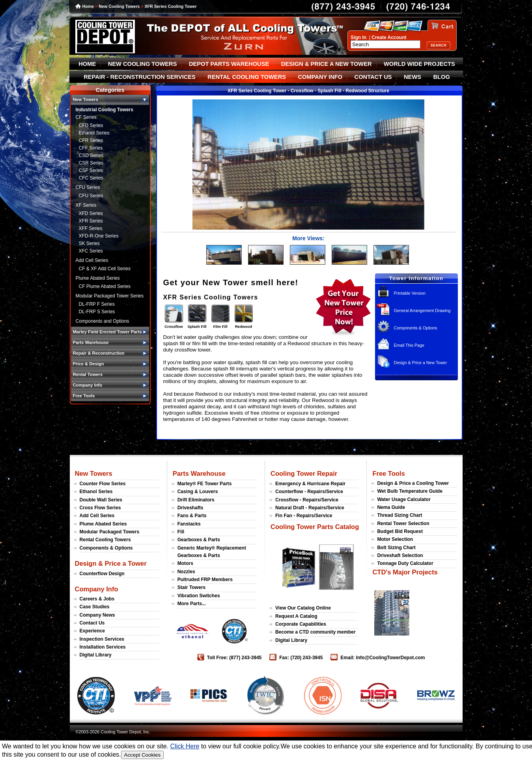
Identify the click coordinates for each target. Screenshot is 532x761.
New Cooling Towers (119, 6)
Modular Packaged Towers (110, 532)
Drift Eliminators (196, 500)
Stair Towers (192, 587)
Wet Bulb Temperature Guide (410, 491)
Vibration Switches (199, 596)
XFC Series (91, 251)
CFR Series (91, 140)
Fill (181, 532)
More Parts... (192, 604)
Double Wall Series (101, 500)
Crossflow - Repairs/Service (307, 500)
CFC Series (91, 178)
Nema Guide (391, 507)
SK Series (89, 243)
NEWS (413, 77)
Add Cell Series (92, 260)
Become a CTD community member (315, 632)
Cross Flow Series (100, 508)
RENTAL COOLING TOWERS (247, 77)
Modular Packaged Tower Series (110, 296)
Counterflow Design (102, 574)
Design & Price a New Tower (420, 363)
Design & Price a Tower (111, 563)
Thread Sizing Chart (399, 515)
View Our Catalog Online (303, 608)
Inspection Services (102, 639)
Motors (185, 563)
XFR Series (91, 221)
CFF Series (91, 148)
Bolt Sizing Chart (396, 548)
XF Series (86, 205)
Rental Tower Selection (403, 524)
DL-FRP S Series (97, 312)
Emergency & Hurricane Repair (310, 484)
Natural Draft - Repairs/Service (310, 508)
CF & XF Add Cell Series (105, 269)
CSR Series (91, 163)
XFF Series (91, 228)
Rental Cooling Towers (105, 540)
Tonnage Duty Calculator (405, 563)
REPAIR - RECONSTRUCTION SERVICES (140, 77)
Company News (97, 615)
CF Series (86, 117)
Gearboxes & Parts (199, 540)
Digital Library (96, 655)
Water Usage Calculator (404, 499)
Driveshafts (190, 508)
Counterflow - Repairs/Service (309, 492)
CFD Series (91, 125)
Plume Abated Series (98, 278)
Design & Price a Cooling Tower (413, 483)
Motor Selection (395, 539)
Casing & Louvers (198, 492)
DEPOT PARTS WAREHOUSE (229, 64)
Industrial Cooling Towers (105, 110)
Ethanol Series (94, 133)
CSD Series (91, 155)
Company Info (97, 589)
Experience (92, 631)
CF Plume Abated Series (105, 286)
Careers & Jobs (97, 599)
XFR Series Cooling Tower (170, 6)
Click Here (185, 746)
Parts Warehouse (199, 473)
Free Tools (388, 473)
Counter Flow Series (103, 484)
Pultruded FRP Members (205, 580)
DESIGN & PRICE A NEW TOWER (327, 64)
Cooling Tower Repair (304, 473)
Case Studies (95, 607)
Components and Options (103, 321)
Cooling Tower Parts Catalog (315, 527)
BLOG (441, 77)
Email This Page (409, 345)
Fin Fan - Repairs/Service (304, 516)
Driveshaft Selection (400, 555)
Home (88, 6)
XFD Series (91, 213)
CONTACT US (373, 77)
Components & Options (415, 328)
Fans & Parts (192, 516)
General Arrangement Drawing (422, 310)
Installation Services (103, 647)
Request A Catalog (296, 616)
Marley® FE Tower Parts (205, 484)
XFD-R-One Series (99, 236)
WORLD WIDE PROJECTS (419, 64)
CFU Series (88, 187)
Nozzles (186, 572)
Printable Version (410, 293)
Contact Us (92, 623)
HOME (87, 64)
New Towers (94, 473)
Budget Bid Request (400, 531)
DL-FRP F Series (97, 304)
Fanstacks (189, 524)
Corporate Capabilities (301, 624)
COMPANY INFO (320, 77)
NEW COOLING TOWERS (143, 64)
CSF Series (91, 170)
